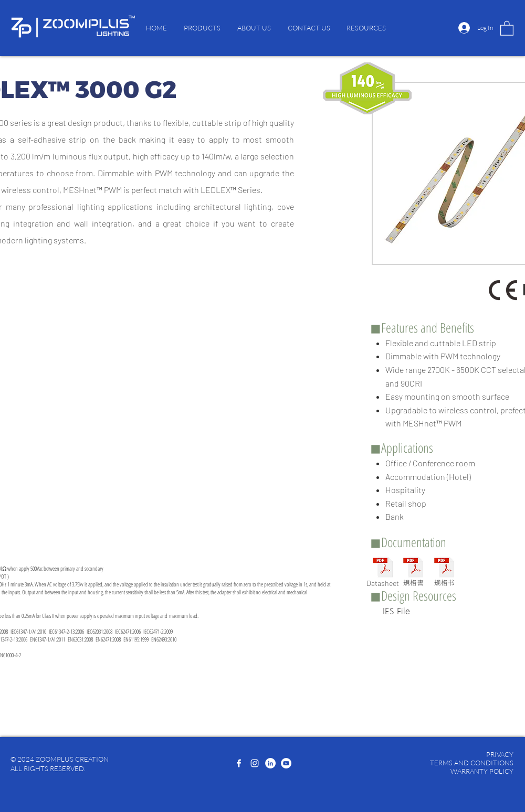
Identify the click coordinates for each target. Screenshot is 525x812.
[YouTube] (286, 763)
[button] (202, 28)
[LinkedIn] (270, 763)
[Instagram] (255, 763)
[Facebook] (239, 763)
